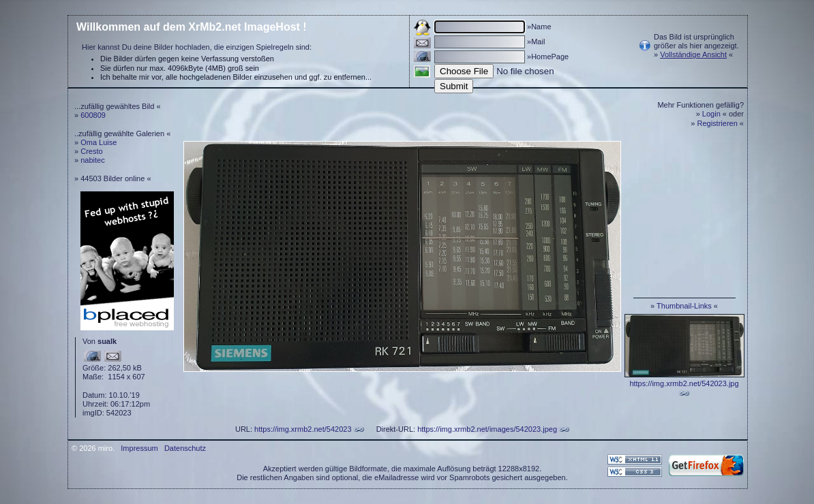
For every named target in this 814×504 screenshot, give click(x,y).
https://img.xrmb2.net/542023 (303, 429)
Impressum (139, 448)
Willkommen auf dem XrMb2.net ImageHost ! (192, 27)
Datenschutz (185, 448)
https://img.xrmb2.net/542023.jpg (684, 383)
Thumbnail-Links (684, 306)
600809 (93, 115)
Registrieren (718, 123)
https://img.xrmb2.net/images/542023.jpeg (487, 429)
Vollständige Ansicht (693, 54)
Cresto (91, 151)
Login (711, 114)
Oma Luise (99, 142)
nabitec (92, 160)
